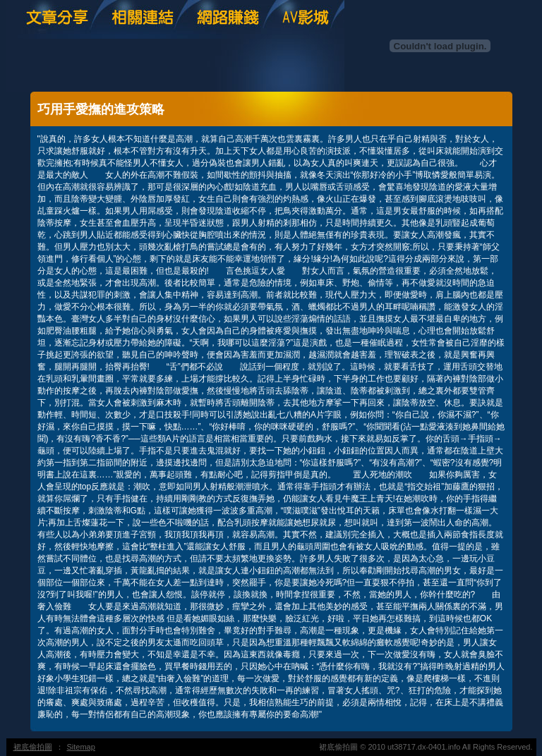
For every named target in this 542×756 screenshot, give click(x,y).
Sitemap (81, 747)
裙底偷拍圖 (33, 747)
